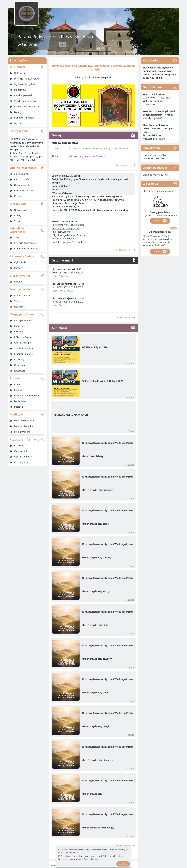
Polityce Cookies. (91, 859)
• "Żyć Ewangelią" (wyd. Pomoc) (68, 235)
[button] (27, 67)
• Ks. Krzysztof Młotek (63, 239)
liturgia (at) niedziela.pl (74, 242)
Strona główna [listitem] (27, 61)
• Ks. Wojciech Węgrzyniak (66, 228)
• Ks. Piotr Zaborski (62, 232)
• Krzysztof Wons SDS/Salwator (68, 225)
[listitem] (27, 73)
